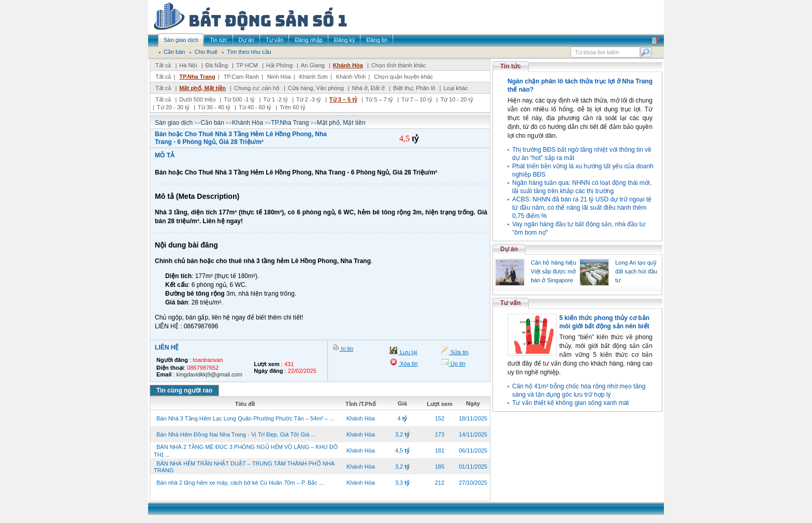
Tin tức (511, 66)
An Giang (313, 65)
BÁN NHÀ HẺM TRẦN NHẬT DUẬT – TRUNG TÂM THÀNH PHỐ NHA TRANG (244, 467)
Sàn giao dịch (174, 123)
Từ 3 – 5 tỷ (343, 99)
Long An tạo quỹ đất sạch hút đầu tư (636, 271)
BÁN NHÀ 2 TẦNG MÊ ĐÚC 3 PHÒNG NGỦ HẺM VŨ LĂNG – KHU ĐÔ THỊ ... (246, 451)
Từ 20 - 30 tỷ (173, 107)
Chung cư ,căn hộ (257, 88)
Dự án (509, 249)
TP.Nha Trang (197, 77)
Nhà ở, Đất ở (368, 88)
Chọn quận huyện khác (403, 77)
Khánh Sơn (314, 77)
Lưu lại (408, 352)
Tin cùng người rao (184, 390)
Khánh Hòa (348, 65)
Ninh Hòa (279, 77)
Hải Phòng (279, 65)
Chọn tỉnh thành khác (398, 65)
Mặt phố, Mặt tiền (202, 88)
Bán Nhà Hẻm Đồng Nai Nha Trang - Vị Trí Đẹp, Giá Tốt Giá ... (236, 434)
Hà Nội (188, 65)
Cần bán (212, 123)
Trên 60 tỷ (293, 107)
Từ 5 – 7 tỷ (379, 99)
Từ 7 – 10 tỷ (417, 99)
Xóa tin (408, 364)
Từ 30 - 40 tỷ (214, 107)
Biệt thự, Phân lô (414, 88)
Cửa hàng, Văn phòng (316, 88)
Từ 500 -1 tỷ (239, 99)
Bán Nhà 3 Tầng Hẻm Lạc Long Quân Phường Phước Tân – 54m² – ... (245, 418)
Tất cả (163, 65)
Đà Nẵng (217, 65)
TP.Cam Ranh (241, 77)
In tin (346, 348)
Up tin (457, 364)
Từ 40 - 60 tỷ (255, 107)
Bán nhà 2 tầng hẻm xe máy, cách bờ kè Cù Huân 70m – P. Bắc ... (240, 483)
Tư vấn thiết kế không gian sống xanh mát (570, 403)
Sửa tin (459, 352)
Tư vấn (511, 303)
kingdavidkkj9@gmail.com (209, 374)
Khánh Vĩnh (351, 77)
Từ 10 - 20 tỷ (456, 99)
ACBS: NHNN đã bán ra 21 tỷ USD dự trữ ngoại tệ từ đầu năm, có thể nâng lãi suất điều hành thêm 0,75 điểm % (582, 208)
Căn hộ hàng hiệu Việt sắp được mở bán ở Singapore (554, 271)
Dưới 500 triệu (197, 99)
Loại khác (455, 88)
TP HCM (247, 65)
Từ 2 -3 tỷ (309, 99)
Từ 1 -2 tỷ (275, 99)
